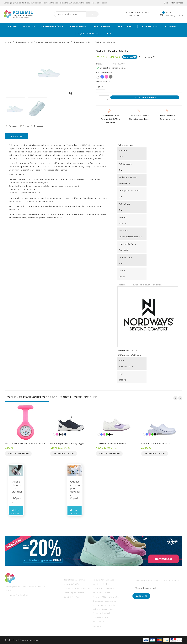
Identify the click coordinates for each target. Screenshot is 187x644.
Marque (100, 64)
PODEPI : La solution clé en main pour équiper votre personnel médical (105, 609)
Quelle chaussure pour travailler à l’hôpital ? (18, 492)
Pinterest (39, 126)
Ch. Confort (170, 26)
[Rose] (106, 77)
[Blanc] (98, 77)
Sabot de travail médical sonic (155, 443)
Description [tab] (17, 136)
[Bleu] (102, 77)
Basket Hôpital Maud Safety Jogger (67, 443)
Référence (123, 351)
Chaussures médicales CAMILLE (111, 443)
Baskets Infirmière (72, 584)
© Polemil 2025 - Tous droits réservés (22, 640)
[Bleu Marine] (65, 434)
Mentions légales (101, 584)
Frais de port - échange (103, 580)
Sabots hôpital (102, 26)
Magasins (97, 626)
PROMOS (13, 26)
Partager (13, 126)
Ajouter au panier (145, 97)
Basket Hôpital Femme (74, 580)
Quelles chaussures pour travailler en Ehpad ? (77, 492)
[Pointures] (101, 87)
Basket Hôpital (79, 26)
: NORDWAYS (118, 64)
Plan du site (98, 622)
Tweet (26, 126)
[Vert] (107, 434)
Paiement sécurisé (101, 593)
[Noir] (60, 434)
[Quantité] (103, 98)
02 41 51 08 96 (133, 16)
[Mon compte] (177, 3)
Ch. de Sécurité (149, 26)
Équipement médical (89, 34)
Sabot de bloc (126, 26)
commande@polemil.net (16, 595)
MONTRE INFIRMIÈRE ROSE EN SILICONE (25, 443)
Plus (109, 34)
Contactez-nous (100, 617)
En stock (121, 285)
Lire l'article (15, 511)
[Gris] (111, 77)
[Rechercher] (76, 14)
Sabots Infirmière (71, 597)
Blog (166, 3)
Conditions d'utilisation (103, 588)
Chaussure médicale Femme (77, 588)
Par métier (29, 26)
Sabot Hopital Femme (74, 593)
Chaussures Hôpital (52, 26)
